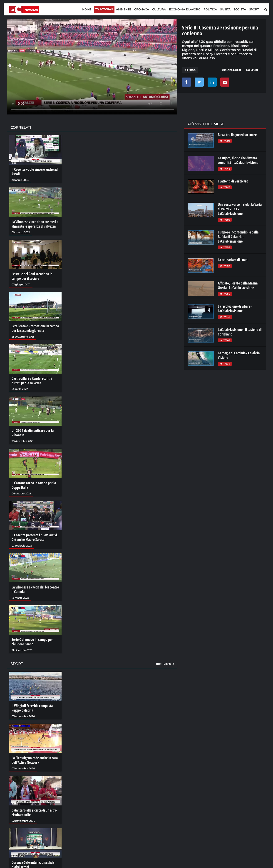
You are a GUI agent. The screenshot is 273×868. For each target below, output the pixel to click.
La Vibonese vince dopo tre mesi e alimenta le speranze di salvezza (35, 224)
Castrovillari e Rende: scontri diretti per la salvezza (32, 381)
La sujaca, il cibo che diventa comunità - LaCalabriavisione (238, 160)
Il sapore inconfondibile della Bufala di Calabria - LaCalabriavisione (238, 237)
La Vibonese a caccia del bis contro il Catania (35, 589)
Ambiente (124, 9)
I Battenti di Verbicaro (233, 181)
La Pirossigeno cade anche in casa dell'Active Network (35, 760)
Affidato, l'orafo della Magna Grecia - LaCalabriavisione (238, 285)
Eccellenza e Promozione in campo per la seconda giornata (35, 328)
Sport (254, 9)
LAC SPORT (252, 70)
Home (87, 9)
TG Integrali (104, 9)
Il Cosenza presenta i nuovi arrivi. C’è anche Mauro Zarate (35, 537)
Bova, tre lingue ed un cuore (237, 135)
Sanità (225, 9)
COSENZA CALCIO (231, 70)
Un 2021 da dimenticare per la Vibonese (33, 433)
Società (240, 9)
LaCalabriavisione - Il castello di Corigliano (240, 332)
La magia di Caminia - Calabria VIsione (239, 355)
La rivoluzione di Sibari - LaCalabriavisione (235, 309)
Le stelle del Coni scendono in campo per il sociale (32, 276)
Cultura (159, 9)
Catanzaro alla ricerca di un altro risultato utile (34, 812)
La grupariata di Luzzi (233, 260)
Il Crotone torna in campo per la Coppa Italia (34, 485)
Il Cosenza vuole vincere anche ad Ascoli (35, 172)
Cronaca (142, 9)
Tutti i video (165, 664)
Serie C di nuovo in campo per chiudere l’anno (32, 642)
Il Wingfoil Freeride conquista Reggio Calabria (32, 708)
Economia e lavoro (185, 9)
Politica (210, 9)
